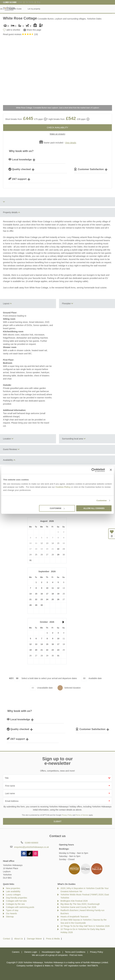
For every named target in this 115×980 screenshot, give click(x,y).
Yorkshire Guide (87, 9)
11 (53, 588)
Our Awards (11, 913)
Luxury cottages (13, 895)
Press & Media (53, 939)
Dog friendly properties (17, 898)
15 (36, 594)
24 (47, 599)
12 (58, 588)
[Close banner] (111, 470)
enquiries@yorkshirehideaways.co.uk (32, 847)
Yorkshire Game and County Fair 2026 (78, 907)
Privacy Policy (67, 815)
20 (36, 650)
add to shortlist (13, 30)
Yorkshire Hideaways (9, 9)
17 (47, 594)
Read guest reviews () (20, 34)
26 (58, 599)
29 (58, 555)
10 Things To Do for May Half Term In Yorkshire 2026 (85, 926)
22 (58, 549)
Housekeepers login (51, 952)
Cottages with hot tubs (16, 901)
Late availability (13, 891)
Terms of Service (82, 815)
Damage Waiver (34, 939)
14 (30, 594)
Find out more (76, 955)
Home (21, 9)
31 (30, 560)
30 (42, 605)
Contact (7, 939)
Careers (16, 952)
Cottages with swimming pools (20, 907)
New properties (13, 888)
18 (53, 594)
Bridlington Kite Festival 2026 (74, 901)
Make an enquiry (57, 134)
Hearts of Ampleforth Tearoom (74, 917)
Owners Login (31, 952)
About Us (19, 939)
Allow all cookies (94, 508)
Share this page (34, 30)
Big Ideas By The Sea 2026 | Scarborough (80, 904)
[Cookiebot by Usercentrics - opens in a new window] (92, 470)
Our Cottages (34, 9)
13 (36, 644)
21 (30, 599)
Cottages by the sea (15, 904)
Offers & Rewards (67, 9)
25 (53, 599)
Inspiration (50, 9)
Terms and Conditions (75, 952)
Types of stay (12, 910)
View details (71, 143)
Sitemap (10, 917)
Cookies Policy (63, 487)
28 (30, 605)
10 (47, 588)
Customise (102, 500)
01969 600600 (10, 2)
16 (42, 594)
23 (42, 599)
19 (58, 594)
